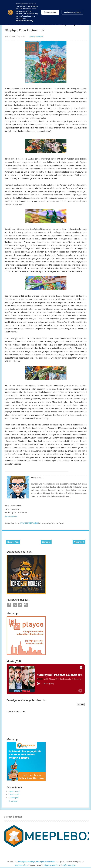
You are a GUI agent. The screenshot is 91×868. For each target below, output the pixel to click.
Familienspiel (14, 794)
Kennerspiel (13, 798)
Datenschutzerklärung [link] (24, 21)
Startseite (46, 542)
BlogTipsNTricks (51, 865)
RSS (15, 605)
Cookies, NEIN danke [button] (72, 12)
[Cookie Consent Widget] (45, 12)
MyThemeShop (21, 865)
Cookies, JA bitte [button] (50, 12)
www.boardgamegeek (29, 523)
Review (32, 37)
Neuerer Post (13, 542)
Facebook (9, 605)
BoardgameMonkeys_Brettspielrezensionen (36, 861)
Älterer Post (79, 542)
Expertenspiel (14, 791)
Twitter (20, 605)
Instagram (26, 605)
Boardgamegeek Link (11, 516)
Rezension (39, 37)
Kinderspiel (13, 801)
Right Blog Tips (69, 865)
